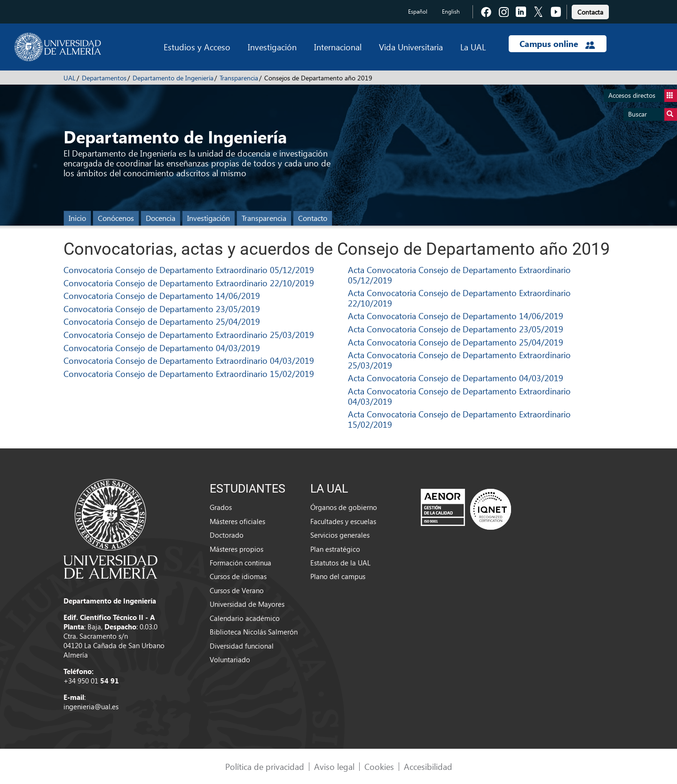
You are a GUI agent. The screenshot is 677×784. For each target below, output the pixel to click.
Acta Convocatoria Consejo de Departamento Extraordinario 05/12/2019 (459, 275)
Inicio (77, 218)
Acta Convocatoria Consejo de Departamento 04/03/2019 (456, 378)
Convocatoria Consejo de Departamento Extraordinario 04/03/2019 (189, 360)
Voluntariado (230, 659)
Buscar (653, 114)
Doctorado (227, 535)
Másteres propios (236, 549)
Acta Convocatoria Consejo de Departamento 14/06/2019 (456, 316)
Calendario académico (245, 618)
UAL (70, 78)
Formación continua (240, 563)
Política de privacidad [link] (265, 766)
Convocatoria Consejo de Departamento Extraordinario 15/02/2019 (189, 373)
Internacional (338, 47)
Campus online (557, 44)
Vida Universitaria (411, 47)
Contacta (590, 12)
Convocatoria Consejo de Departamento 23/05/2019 (162, 309)
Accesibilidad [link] (428, 766)
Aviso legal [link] (334, 766)
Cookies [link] (379, 766)
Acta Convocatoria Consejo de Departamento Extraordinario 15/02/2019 (459, 419)
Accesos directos (643, 96)
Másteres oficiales (237, 521)
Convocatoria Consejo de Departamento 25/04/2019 (162, 321)
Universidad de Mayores (247, 604)
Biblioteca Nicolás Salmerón (254, 632)
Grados (221, 507)
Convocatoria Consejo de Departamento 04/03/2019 (162, 348)
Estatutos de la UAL (340, 563)
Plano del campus (338, 576)
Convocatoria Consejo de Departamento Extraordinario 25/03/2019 (189, 334)
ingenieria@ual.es (91, 706)
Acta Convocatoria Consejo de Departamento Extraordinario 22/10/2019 (459, 298)
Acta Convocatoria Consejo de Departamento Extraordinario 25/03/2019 (459, 360)
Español (418, 12)
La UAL (473, 47)
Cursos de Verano (237, 590)
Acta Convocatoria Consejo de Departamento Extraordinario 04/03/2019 (459, 396)
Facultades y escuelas (343, 521)
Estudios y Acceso (197, 47)
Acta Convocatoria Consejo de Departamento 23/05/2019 (456, 329)
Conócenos (116, 218)
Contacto (313, 218)
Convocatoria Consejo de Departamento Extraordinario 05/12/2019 (189, 270)
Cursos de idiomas (238, 576)
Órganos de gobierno (344, 507)
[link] (590, 11)
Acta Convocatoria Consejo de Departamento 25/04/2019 (456, 342)
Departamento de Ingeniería (173, 78)
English (451, 12)
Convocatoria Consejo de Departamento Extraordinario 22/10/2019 (189, 283)
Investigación (272, 47)
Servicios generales (340, 535)
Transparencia (239, 78)
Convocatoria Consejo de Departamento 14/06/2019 (162, 295)
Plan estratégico (335, 549)
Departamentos (104, 78)
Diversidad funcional (242, 646)
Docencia (161, 218)
